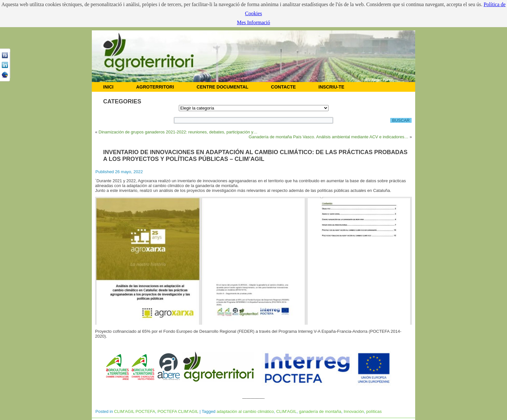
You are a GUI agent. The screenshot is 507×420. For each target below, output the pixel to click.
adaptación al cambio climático (245, 411)
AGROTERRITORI (155, 87)
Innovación (354, 411)
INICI (108, 87)
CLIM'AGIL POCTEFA (135, 411)
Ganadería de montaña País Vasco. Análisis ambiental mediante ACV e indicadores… (329, 137)
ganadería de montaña (320, 411)
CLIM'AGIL (286, 411)
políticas (374, 411)
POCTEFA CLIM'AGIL (178, 411)
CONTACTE (283, 87)
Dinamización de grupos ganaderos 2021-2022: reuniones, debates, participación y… (178, 132)
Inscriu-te (331, 87)
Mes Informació (254, 22)
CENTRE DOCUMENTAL (222, 87)
